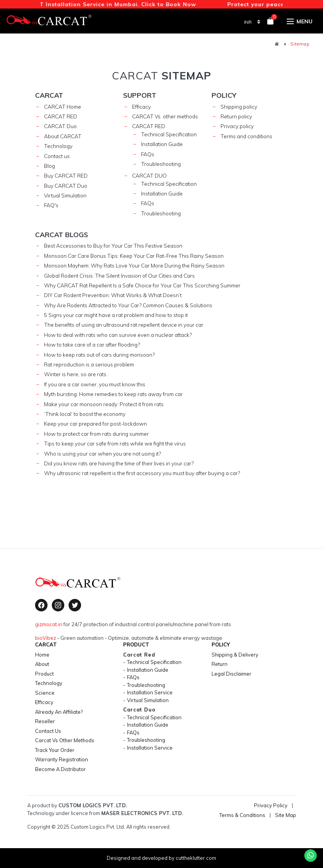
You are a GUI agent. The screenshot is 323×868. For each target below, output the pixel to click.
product (44, 674)
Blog (49, 166)
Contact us (57, 156)
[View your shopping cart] (270, 22)
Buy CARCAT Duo (66, 186)
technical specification (169, 134)
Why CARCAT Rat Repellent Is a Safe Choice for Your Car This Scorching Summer (142, 285)
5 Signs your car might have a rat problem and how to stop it (116, 315)
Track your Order (55, 750)
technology (49, 683)
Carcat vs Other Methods (65, 740)
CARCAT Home (63, 107)
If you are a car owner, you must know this (95, 384)
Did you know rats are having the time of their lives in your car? (119, 463)
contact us (48, 731)
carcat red (149, 126)
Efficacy (141, 107)
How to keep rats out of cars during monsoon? (99, 355)
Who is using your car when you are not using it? (102, 453)
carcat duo (149, 175)
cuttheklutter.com (196, 858)
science (45, 693)
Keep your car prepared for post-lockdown (95, 423)
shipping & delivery (235, 655)
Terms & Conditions (242, 815)
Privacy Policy (271, 805)
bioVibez (46, 638)
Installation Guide (162, 144)
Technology (58, 146)
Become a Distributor (60, 769)
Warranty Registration (62, 759)
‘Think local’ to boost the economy (85, 414)
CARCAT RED (61, 116)
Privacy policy (237, 126)
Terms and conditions (246, 136)
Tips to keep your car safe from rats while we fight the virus (115, 443)
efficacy (44, 702)
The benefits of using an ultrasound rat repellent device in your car (124, 325)
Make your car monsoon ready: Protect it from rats (104, 404)
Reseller (45, 721)
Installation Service (150, 692)
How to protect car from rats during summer (96, 434)
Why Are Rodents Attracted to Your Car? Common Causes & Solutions (128, 305)
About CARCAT (63, 136)
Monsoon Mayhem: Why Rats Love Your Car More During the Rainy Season (134, 265)
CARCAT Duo (60, 126)
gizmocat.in (49, 624)
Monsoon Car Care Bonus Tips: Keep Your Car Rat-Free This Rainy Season (134, 256)
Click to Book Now (171, 4)
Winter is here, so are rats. (76, 374)
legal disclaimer (231, 674)
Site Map (286, 815)
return (220, 664)
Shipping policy (239, 107)
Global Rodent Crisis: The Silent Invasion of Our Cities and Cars (119, 276)
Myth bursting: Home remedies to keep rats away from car (113, 394)
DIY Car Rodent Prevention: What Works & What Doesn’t (113, 295)
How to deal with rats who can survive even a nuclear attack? (118, 335)
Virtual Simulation (65, 195)
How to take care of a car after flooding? (92, 344)
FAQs (148, 154)
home (42, 655)
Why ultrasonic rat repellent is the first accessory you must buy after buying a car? (142, 473)
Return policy (236, 116)
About (42, 664)
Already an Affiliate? (59, 712)
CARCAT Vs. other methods (165, 116)
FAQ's (51, 205)
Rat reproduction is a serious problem (89, 364)
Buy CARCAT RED (66, 175)
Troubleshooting (161, 164)
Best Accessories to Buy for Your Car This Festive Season (113, 246)
